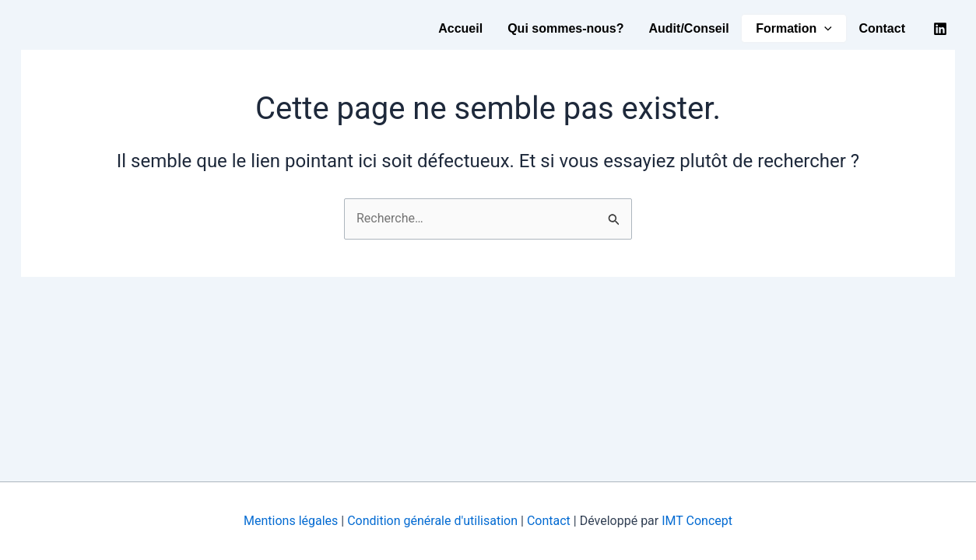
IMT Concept (697, 521)
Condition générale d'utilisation (434, 521)
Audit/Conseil (689, 28)
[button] (824, 29)
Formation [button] (794, 29)
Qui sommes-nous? (565, 28)
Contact (882, 28)
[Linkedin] (940, 29)
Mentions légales (291, 521)
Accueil (460, 28)
